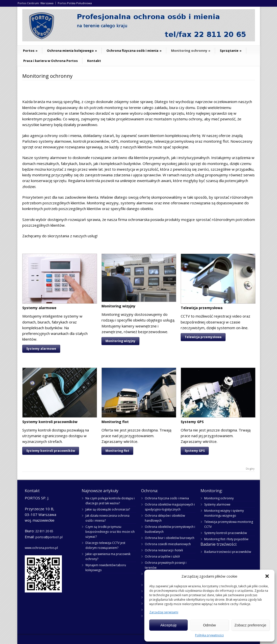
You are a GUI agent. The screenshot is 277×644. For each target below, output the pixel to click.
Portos (30, 51)
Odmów (209, 625)
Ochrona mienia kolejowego (72, 51)
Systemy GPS (195, 451)
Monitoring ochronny (191, 51)
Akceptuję (169, 625)
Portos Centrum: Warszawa (36, 3)
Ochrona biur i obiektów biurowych (170, 538)
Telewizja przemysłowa (203, 337)
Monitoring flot (117, 451)
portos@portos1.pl (49, 537)
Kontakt (94, 61)
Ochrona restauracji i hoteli (164, 550)
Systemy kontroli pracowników (51, 451)
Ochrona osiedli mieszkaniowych (168, 544)
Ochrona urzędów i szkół (162, 556)
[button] (267, 576)
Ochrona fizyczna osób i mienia (134, 51)
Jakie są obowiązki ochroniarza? (108, 509)
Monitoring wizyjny (120, 341)
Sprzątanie (231, 51)
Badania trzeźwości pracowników (228, 552)
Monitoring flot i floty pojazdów (226, 539)
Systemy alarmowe (41, 349)
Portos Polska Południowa (75, 3)
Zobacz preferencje (250, 625)
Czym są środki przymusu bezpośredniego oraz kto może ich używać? (110, 532)
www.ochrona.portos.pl (41, 548)
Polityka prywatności (209, 635)
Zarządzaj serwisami (164, 612)
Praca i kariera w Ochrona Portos (50, 61)
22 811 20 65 (44, 531)
